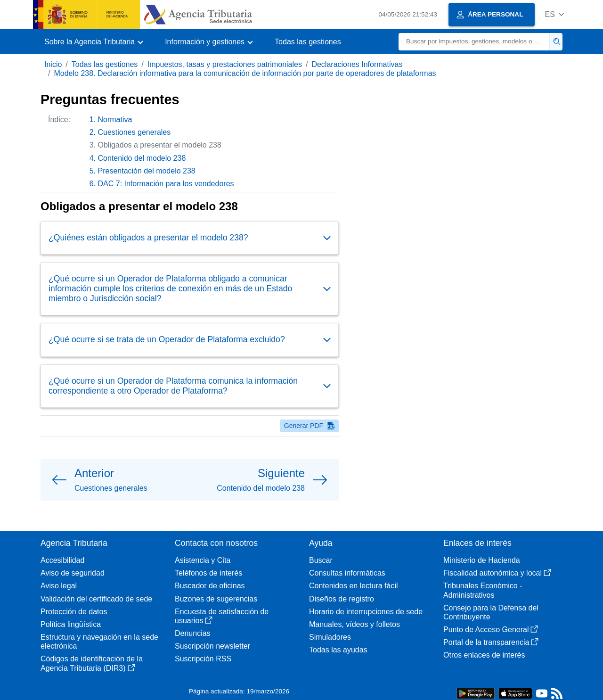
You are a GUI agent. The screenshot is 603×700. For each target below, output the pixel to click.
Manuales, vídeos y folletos (354, 624)
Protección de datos (74, 612)
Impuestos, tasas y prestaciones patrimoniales (225, 64)
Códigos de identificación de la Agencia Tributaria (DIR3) (92, 663)
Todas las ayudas (338, 650)
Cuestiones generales (134, 132)
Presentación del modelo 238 (147, 171)
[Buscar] (474, 42)
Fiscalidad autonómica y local (497, 573)
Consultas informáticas (347, 573)
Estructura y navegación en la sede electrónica (99, 642)
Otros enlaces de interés (484, 655)
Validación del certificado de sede (96, 599)
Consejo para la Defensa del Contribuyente (491, 612)
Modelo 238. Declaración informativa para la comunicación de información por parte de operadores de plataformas (245, 73)
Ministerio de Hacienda (482, 560)
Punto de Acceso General (491, 630)
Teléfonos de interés (208, 573)
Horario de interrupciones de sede (366, 612)
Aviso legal (59, 586)
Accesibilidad (62, 560)
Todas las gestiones (308, 42)
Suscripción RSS (203, 659)
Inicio (53, 64)
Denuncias (193, 633)
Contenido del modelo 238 (142, 158)
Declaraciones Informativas (357, 64)
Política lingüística (71, 624)
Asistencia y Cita (203, 560)
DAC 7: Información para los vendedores (166, 184)
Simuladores (330, 637)
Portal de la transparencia (491, 642)
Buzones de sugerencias (216, 599)
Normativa (115, 119)
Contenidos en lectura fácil (354, 586)
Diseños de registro (342, 599)
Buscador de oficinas (210, 586)
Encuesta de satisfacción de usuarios (222, 616)
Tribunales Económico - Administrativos (483, 590)
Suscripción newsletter (212, 646)
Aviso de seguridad (73, 573)
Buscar (321, 560)
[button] (554, 14)
